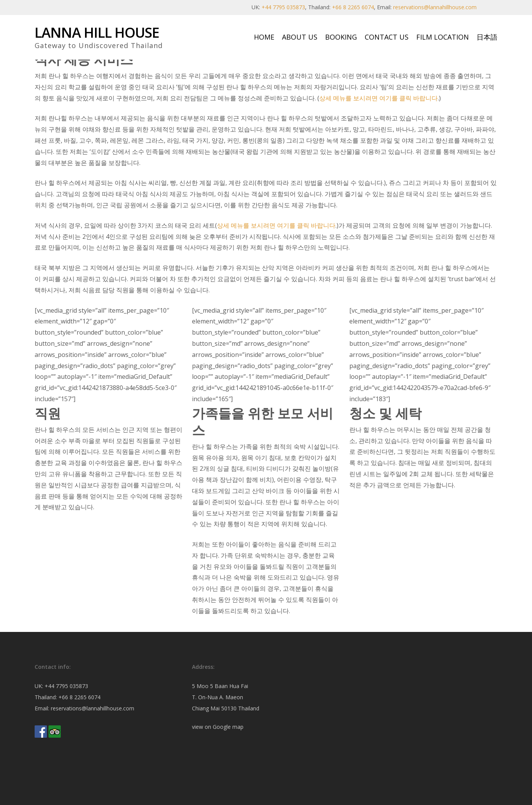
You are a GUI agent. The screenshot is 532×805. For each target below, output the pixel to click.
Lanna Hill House (97, 33)
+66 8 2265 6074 (353, 7)
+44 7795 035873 (283, 7)
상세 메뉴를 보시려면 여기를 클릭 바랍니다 (379, 98)
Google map (228, 727)
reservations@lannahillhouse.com (435, 7)
